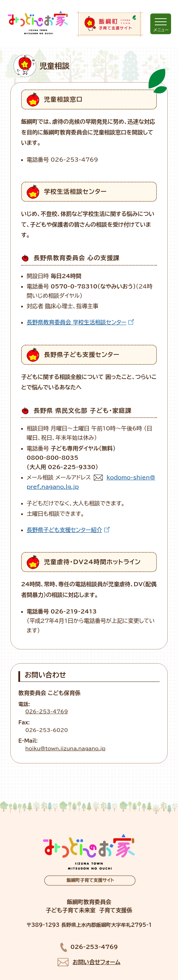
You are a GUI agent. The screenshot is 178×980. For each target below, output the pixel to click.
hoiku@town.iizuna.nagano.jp (65, 748)
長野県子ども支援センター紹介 (64, 530)
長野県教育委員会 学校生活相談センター (77, 322)
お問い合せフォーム (96, 962)
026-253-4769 (47, 711)
